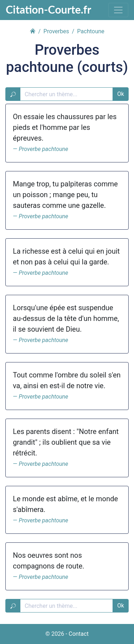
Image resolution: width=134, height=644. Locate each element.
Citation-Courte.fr (48, 9)
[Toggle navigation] (118, 10)
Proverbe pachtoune (43, 149)
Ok (121, 94)
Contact (79, 634)
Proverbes (56, 31)
